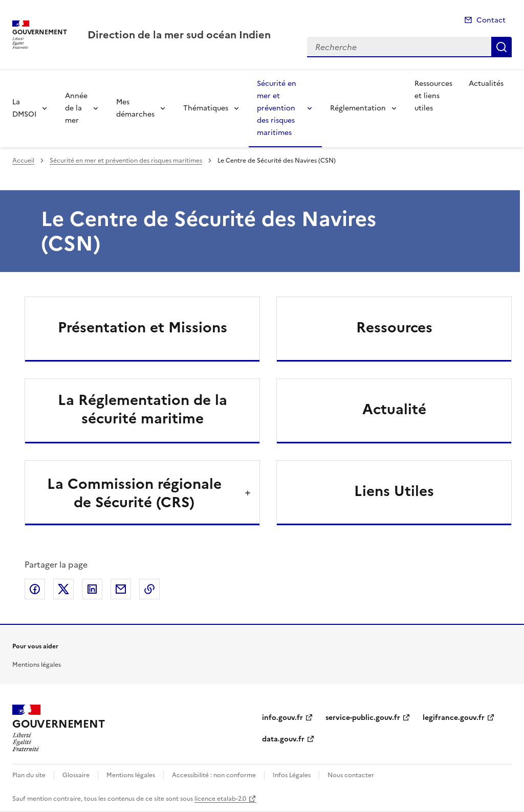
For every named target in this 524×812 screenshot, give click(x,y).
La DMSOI (24, 108)
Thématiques (206, 108)
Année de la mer (76, 108)
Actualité (394, 409)
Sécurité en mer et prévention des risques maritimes (277, 108)
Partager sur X (63, 589)
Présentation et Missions (143, 327)
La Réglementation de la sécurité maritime (143, 409)
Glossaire (76, 775)
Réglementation (358, 108)
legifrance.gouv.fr (454, 718)
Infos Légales (292, 775)
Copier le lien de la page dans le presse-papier (149, 589)
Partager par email (121, 589)
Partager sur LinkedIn (92, 589)
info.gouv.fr (282, 718)
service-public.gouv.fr (363, 718)
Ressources (394, 327)
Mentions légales (37, 665)
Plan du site (29, 775)
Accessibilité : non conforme (214, 775)
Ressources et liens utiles (433, 96)
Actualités (486, 84)
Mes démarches (135, 108)
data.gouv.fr (283, 739)
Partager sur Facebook (35, 589)
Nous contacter (351, 775)
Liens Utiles (394, 491)
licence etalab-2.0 (220, 799)
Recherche (501, 47)
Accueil (23, 161)
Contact (491, 20)
